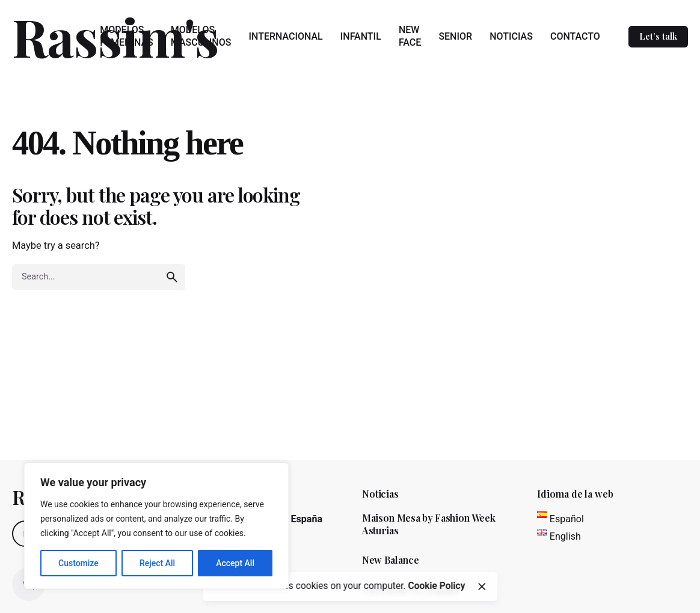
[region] (156, 526)
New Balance (390, 560)
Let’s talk (658, 36)
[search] (172, 277)
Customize (78, 563)
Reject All (157, 563)
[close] (482, 587)
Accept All (235, 563)
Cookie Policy (436, 586)
